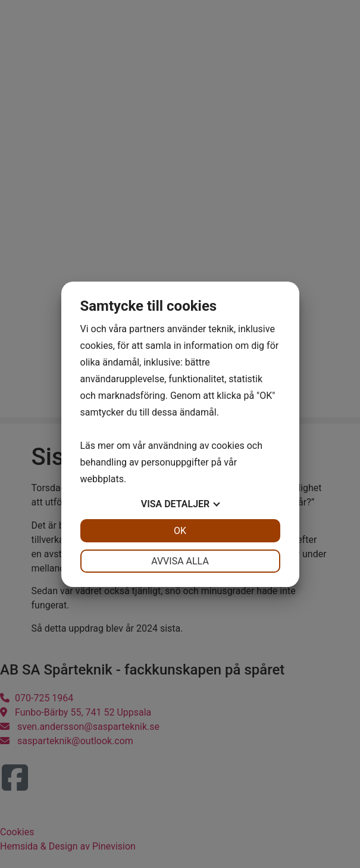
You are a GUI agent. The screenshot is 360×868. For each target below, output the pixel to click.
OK (180, 531)
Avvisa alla (180, 561)
